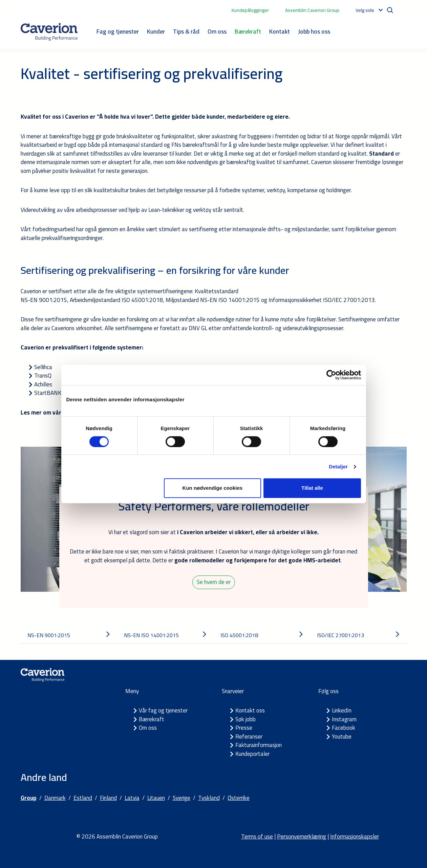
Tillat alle (312, 488)
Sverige (182, 798)
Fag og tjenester (118, 31)
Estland (83, 798)
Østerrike (239, 798)
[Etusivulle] (49, 32)
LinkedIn (342, 710)
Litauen (156, 798)
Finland (108, 798)
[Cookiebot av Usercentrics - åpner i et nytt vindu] (331, 375)
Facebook (344, 728)
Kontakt (280, 31)
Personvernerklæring (302, 836)
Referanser (249, 736)
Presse (244, 728)
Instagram (344, 719)
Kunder (156, 31)
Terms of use (257, 836)
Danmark (55, 798)
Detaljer (338, 467)
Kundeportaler (252, 754)
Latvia (132, 798)
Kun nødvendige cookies (213, 488)
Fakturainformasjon (259, 745)
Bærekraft (248, 31)
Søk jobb (245, 719)
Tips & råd (186, 31)
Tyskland (209, 798)
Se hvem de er (214, 582)
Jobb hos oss (314, 31)
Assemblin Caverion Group (312, 10)
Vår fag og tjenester (163, 710)
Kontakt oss (250, 710)
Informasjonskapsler (355, 836)
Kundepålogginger (250, 10)
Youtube (342, 736)
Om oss (217, 31)
